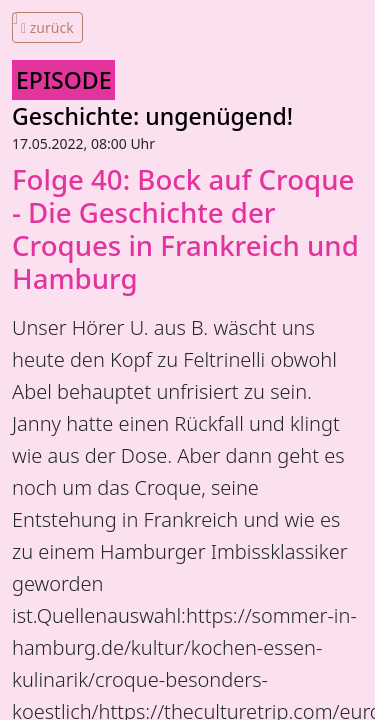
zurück (47, 27)
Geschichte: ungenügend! (152, 116)
